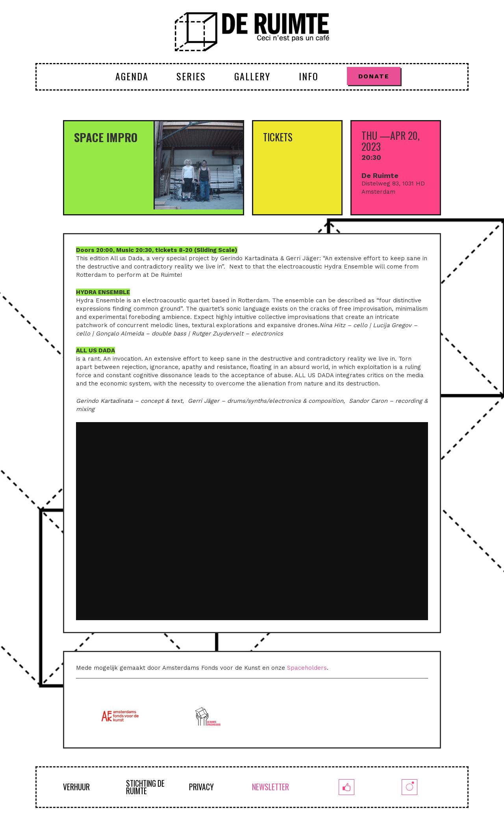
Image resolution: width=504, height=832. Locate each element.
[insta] (409, 787)
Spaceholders (307, 668)
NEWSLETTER (271, 787)
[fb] (346, 787)
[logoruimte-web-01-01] (252, 32)
